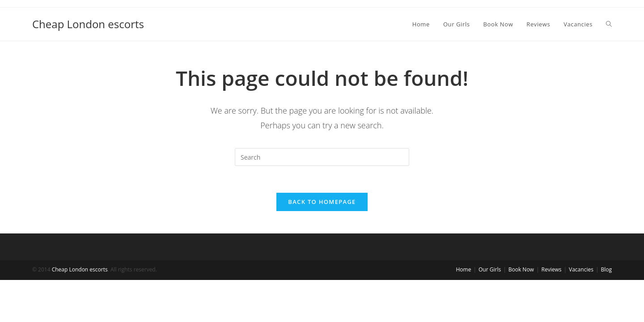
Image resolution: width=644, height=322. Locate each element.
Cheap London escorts (88, 24)
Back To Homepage (322, 202)
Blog (606, 311)
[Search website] (609, 24)
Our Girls (490, 311)
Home (464, 311)
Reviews (552, 311)
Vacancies (581, 311)
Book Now (521, 311)
